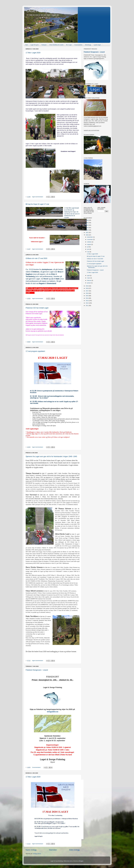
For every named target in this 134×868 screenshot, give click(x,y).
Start (27, 45)
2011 (87, 306)
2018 (87, 288)
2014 (87, 298)
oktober (89, 242)
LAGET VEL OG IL (40, 11)
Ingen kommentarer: (38, 197)
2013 (87, 301)
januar (89, 283)
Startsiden (53, 850)
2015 (87, 296)
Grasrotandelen (78, 45)
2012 (87, 303)
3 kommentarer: (37, 767)
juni (88, 249)
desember (90, 237)
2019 (87, 286)
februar (89, 280)
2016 (87, 293)
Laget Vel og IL (35, 45)
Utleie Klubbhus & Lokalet (56, 45)
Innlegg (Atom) (37, 854)
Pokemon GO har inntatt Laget (37, 308)
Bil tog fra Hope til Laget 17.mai (37, 204)
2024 (87, 225)
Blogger (81, 861)
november (90, 239)
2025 (87, 223)
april (89, 276)
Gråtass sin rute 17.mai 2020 (36, 258)
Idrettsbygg (88, 45)
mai (88, 252)
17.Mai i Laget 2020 (33, 53)
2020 (87, 235)
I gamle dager (97, 45)
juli (88, 247)
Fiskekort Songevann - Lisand (37, 670)
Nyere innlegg (31, 850)
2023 (87, 228)
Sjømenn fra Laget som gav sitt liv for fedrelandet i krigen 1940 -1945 (51, 456)
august (89, 244)
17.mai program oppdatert (35, 351)
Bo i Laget (69, 45)
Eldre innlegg (74, 850)
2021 (87, 233)
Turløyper (44, 45)
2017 (87, 291)
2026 (87, 220)
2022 (87, 230)
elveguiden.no (53, 712)
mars (89, 278)
